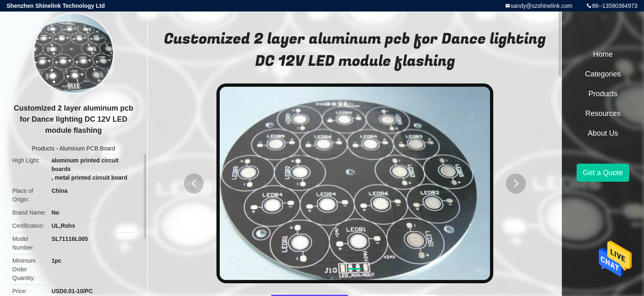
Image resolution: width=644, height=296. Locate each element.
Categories (603, 74)
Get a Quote (603, 173)
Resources (603, 113)
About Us (603, 133)
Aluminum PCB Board (87, 148)
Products (43, 148)
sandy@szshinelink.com (541, 6)
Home (603, 54)
